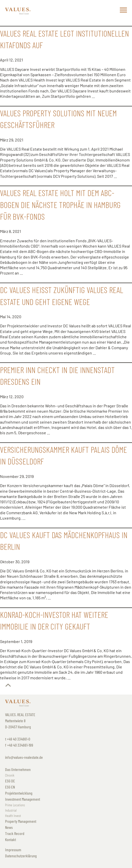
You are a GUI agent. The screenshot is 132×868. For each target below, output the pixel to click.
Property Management (21, 821)
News (9, 827)
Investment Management (23, 799)
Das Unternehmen (18, 769)
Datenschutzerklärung (21, 856)
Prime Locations (15, 805)
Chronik (10, 775)
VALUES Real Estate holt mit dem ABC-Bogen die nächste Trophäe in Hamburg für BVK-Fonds (60, 204)
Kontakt (11, 839)
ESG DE (10, 781)
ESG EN (10, 787)
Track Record (15, 833)
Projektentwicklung (19, 793)
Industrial (11, 810)
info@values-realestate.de (24, 757)
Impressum (13, 850)
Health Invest (13, 816)
